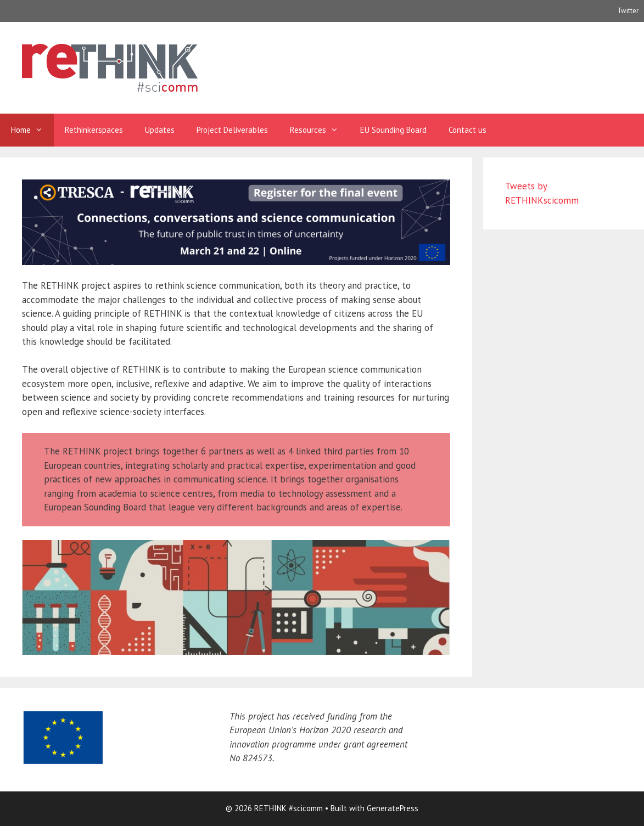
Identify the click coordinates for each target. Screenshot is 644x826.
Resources (320, 130)
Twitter (628, 11)
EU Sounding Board (393, 130)
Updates (160, 130)
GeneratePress (393, 808)
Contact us (467, 130)
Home (32, 130)
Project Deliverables (232, 130)
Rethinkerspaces (94, 130)
